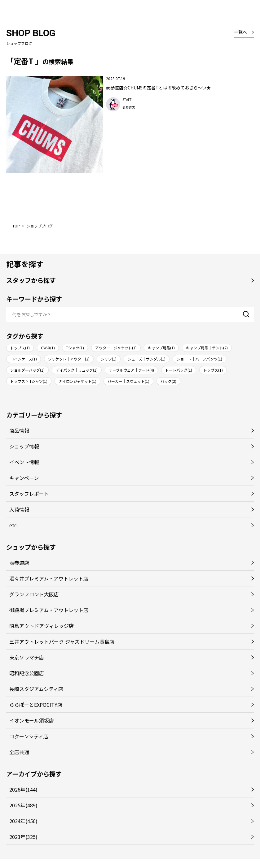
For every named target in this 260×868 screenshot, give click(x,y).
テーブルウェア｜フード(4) (131, 370)
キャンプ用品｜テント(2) (207, 348)
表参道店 (19, 563)
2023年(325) (23, 837)
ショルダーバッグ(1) (27, 370)
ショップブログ (40, 226)
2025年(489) (23, 805)
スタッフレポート (29, 494)
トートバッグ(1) (179, 370)
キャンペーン (24, 478)
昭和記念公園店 (27, 673)
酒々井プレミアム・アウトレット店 (49, 578)
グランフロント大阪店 (34, 594)
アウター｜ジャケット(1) (116, 348)
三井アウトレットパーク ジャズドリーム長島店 (62, 641)
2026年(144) (23, 789)
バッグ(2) (168, 381)
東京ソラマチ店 (27, 657)
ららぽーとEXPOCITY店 (36, 705)
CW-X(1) (48, 348)
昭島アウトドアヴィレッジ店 (42, 626)
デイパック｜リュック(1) (77, 370)
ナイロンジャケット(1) (77, 381)
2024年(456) (23, 821)
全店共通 (19, 752)
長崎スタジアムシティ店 (36, 689)
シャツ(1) (109, 359)
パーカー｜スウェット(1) (128, 381)
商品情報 (19, 430)
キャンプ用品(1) (161, 348)
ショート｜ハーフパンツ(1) (199, 359)
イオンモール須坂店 (32, 720)
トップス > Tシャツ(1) (29, 381)
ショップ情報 (24, 446)
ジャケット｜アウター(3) (69, 359)
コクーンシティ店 (29, 736)
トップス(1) (20, 348)
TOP (16, 226)
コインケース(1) (24, 359)
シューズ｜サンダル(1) (147, 359)
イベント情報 (24, 462)
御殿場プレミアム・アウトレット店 (49, 610)
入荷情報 (19, 509)
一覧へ (240, 32)
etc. (14, 525)
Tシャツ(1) (75, 348)
